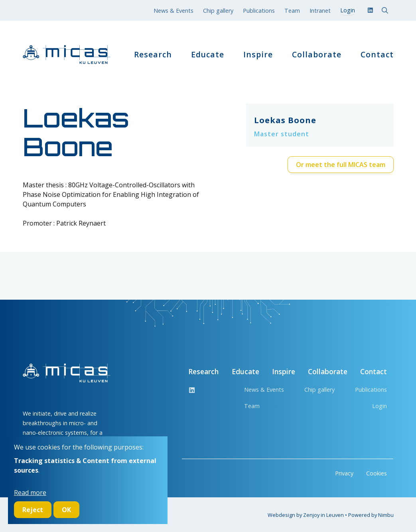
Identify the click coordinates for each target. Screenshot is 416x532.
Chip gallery (218, 11)
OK (66, 510)
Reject (33, 510)
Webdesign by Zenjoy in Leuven (306, 515)
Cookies (377, 473)
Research (153, 55)
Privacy (344, 473)
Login (380, 406)
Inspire (258, 55)
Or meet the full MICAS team (341, 165)
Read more (30, 493)
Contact (377, 55)
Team (292, 11)
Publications (259, 11)
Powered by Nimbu (371, 515)
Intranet (320, 11)
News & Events (173, 11)
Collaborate (317, 55)
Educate (208, 55)
